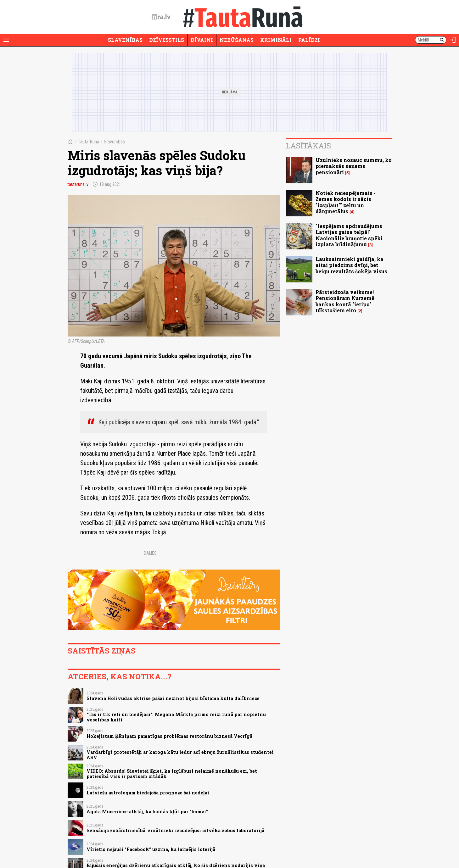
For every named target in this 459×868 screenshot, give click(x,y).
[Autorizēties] (453, 40)
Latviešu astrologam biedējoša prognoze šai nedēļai (148, 793)
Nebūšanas (237, 40)
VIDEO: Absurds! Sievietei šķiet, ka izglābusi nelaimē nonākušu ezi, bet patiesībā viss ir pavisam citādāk (172, 774)
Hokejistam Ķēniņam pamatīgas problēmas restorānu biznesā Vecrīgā (169, 736)
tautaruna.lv (78, 184)
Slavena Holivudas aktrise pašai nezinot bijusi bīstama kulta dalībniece (173, 698)
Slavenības (125, 40)
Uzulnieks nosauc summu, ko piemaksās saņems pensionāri (354, 166)
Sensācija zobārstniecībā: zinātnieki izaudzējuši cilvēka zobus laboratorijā (175, 830)
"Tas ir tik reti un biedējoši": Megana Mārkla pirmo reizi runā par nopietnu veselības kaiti (176, 717)
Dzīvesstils (167, 40)
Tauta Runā (89, 142)
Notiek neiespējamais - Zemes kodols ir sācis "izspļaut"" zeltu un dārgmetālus (346, 202)
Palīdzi (309, 40)
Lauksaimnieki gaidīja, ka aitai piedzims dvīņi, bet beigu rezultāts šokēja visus (351, 265)
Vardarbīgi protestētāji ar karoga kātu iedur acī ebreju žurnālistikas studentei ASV (180, 755)
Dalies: (151, 553)
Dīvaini (202, 40)
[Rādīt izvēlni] (6, 40)
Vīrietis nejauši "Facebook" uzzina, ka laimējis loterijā (151, 849)
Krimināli (276, 40)
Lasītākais (308, 146)
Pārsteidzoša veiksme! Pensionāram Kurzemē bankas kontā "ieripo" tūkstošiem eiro (345, 301)
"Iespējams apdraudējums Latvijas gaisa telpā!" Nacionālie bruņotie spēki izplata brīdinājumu (349, 235)
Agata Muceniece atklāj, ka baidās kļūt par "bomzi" (147, 812)
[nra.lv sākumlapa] (161, 17)
